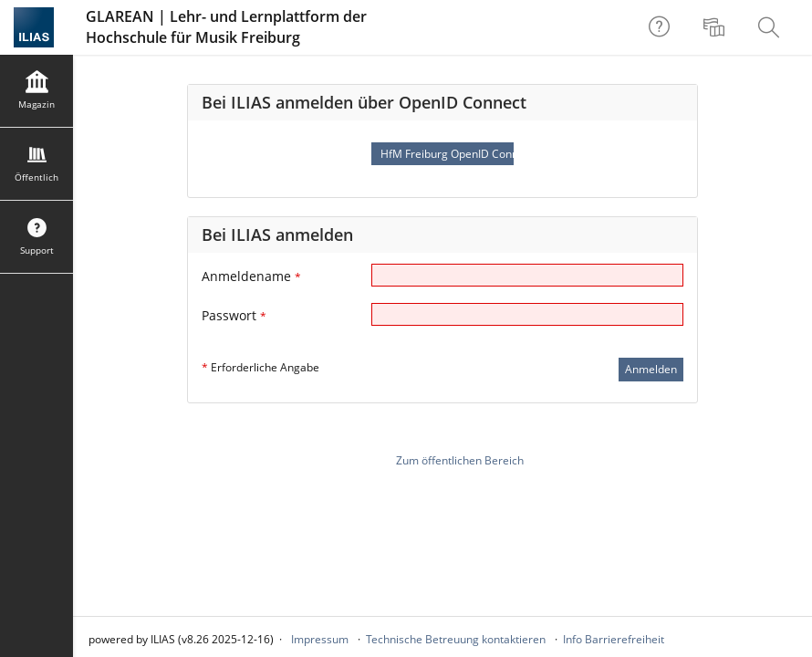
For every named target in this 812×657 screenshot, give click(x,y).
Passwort (234, 315)
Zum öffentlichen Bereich (460, 460)
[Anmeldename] (527, 275)
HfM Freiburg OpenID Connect (447, 154)
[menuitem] (716, 27)
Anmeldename (251, 276)
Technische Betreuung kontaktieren (456, 639)
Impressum (320, 639)
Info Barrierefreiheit (614, 639)
